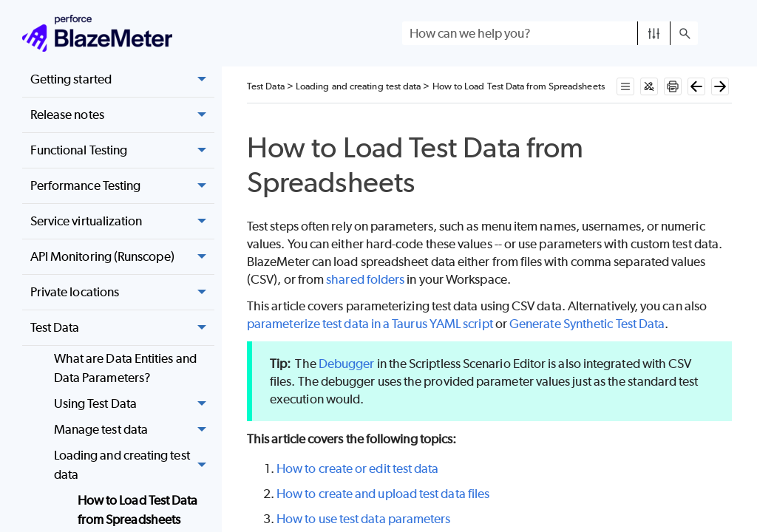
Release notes (122, 115)
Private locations (122, 293)
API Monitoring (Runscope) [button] (122, 257)
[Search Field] (550, 33)
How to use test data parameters (363, 519)
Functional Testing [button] (122, 151)
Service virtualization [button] (122, 222)
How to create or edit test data (357, 468)
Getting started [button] (122, 80)
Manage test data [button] (134, 430)
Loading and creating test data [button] (134, 465)
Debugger (347, 364)
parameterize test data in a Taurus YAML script (370, 324)
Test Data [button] (122, 328)
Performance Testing (122, 186)
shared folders (365, 279)
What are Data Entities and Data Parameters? (125, 368)
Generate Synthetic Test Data (587, 324)
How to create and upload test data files (383, 494)
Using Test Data (134, 404)
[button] (654, 33)
